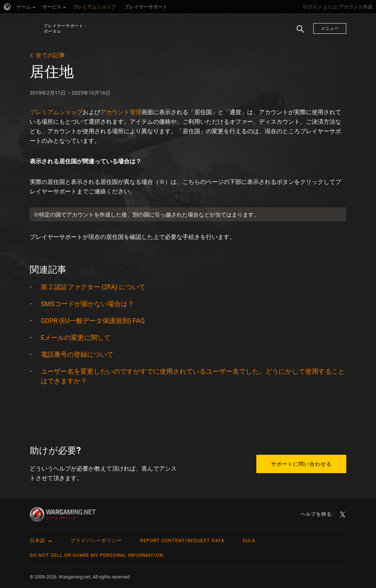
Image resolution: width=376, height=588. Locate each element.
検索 (298, 33)
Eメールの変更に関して (76, 337)
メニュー (330, 28)
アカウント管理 (121, 112)
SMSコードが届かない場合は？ (87, 304)
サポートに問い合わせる (301, 464)
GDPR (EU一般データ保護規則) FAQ (93, 321)
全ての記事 (50, 55)
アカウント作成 (356, 7)
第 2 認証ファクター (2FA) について (93, 287)
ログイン (312, 7)
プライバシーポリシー (96, 540)
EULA (249, 540)
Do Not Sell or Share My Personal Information (96, 555)
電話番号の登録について (77, 354)
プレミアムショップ (56, 112)
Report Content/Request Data (182, 540)
